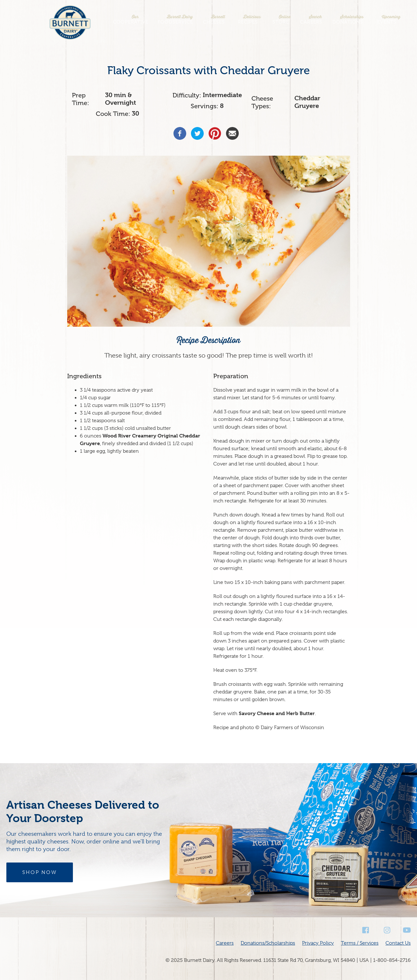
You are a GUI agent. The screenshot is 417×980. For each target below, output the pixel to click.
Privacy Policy (318, 943)
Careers (311, 19)
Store (280, 19)
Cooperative (131, 19)
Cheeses (214, 19)
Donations (348, 19)
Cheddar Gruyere (307, 102)
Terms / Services (360, 943)
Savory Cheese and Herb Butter (277, 713)
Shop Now (40, 872)
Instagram (386, 930)
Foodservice (175, 19)
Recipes (248, 19)
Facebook (366, 930)
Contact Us (398, 943)
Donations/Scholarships (268, 943)
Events (387, 19)
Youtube (407, 930)
